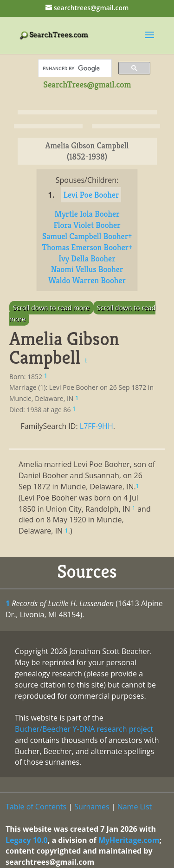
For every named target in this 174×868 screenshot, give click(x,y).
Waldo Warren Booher (87, 280)
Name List (135, 807)
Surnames (92, 807)
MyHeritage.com (129, 840)
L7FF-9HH (97, 426)
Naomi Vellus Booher (87, 269)
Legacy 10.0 (27, 840)
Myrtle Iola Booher (87, 214)
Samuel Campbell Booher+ (87, 236)
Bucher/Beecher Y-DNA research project (84, 729)
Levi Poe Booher (91, 195)
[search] (74, 68)
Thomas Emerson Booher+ (87, 247)
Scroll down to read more (51, 308)
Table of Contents (36, 807)
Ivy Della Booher (87, 258)
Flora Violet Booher (87, 225)
